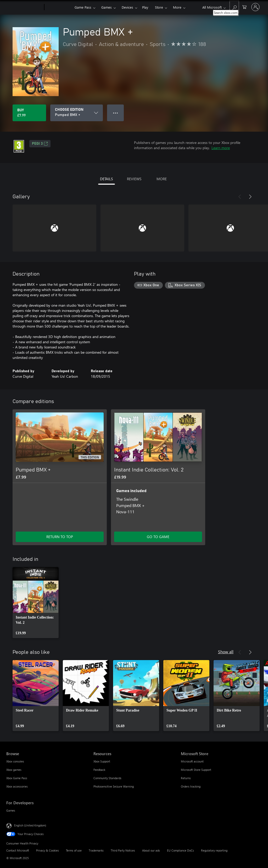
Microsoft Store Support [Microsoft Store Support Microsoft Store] (196, 770)
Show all (226, 652)
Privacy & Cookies (48, 850)
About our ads (151, 850)
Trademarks (96, 850)
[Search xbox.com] (234, 7)
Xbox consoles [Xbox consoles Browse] (15, 761)
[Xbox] (59, 7)
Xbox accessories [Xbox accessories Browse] (17, 786)
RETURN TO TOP (60, 537)
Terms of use (74, 850)
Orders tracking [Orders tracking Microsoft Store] (191, 786)
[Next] (250, 197)
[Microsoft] (24, 7)
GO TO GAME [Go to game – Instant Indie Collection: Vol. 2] (158, 537)
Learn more (221, 148)
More (177, 7)
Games (107, 7)
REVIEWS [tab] (134, 179)
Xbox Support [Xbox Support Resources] (102, 761)
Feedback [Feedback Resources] (99, 770)
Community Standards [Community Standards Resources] (107, 778)
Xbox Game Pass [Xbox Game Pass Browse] (17, 778)
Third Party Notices (123, 850)
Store (159, 7)
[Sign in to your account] (255, 7)
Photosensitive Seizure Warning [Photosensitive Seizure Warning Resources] (114, 786)
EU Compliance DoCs (180, 850)
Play (145, 7)
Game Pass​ (83, 7)
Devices (127, 7)
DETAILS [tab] (106, 179)
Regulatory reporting (214, 850)
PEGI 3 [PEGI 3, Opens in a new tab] (40, 144)
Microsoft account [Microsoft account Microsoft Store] (192, 761)
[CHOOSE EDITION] (77, 113)
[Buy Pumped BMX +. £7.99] (29, 113)
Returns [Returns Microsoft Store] (186, 778)
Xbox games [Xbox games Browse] (14, 770)
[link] (36, 603)
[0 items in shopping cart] (244, 7)
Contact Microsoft (18, 850)
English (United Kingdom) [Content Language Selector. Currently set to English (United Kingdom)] (30, 825)
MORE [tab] (162, 179)
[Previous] (240, 197)
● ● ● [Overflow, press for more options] (116, 113)
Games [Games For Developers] (11, 810)
